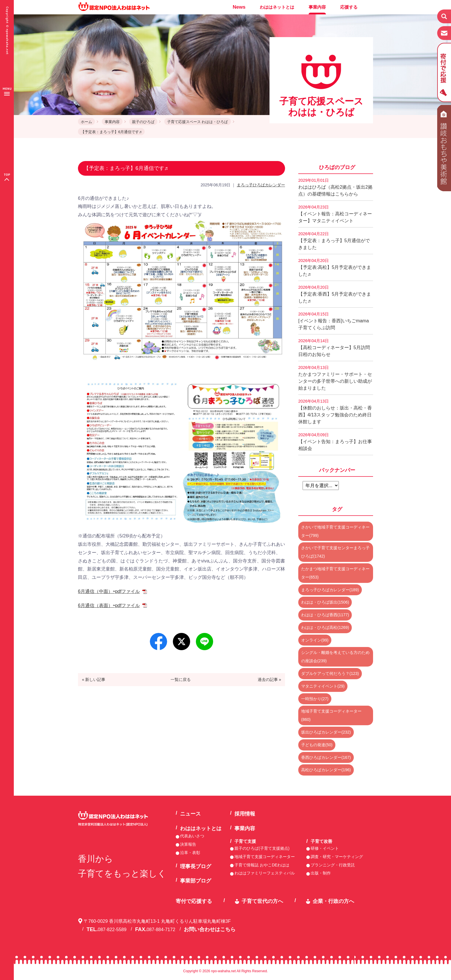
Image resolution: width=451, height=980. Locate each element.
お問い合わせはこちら (210, 929)
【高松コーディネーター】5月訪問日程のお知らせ (334, 348)
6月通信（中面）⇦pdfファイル (109, 591)
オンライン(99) (315, 640)
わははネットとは (277, 7)
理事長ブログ (196, 866)
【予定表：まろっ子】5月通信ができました (334, 241)
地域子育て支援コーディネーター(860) (331, 715)
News (239, 7)
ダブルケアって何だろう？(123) (330, 673)
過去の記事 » (270, 680)
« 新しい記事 (94, 680)
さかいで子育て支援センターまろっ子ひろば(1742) (335, 552)
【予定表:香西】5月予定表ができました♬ (335, 294)
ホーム (86, 122)
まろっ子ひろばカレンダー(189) (330, 590)
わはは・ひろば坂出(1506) (325, 602)
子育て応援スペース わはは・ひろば (198, 122)
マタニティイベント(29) (323, 686)
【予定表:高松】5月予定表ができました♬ (335, 267)
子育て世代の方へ (262, 901)
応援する (349, 7)
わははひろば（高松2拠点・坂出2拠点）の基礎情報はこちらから (335, 187)
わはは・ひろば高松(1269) (325, 627)
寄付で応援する (194, 901)
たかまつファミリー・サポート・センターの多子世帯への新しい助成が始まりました (335, 378)
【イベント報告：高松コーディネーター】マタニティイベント (335, 214)
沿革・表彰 (190, 853)
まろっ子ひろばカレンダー (261, 185)
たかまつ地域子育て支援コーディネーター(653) (335, 573)
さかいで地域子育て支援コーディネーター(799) (335, 531)
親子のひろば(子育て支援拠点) (262, 848)
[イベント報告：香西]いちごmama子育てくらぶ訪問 (334, 321)
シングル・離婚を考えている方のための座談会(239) (335, 657)
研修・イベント (325, 848)
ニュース (190, 814)
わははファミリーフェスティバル (265, 873)
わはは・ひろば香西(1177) (325, 615)
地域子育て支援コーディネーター (265, 857)
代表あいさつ (192, 836)
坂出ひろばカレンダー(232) (326, 732)
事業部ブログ (196, 881)
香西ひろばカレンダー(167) (326, 757)
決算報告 (188, 844)
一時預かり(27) (315, 699)
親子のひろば (143, 122)
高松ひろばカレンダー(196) (326, 770)
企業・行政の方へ (333, 901)
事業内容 (317, 7)
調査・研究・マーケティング (337, 857)
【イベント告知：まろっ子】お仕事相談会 (335, 442)
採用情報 (245, 814)
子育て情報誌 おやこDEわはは (262, 865)
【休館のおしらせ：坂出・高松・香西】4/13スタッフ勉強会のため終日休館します (335, 411)
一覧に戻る (181, 680)
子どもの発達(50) (317, 745)
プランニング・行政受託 (333, 865)
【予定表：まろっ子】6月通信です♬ (111, 132)
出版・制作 (321, 873)
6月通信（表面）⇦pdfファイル (109, 605)
